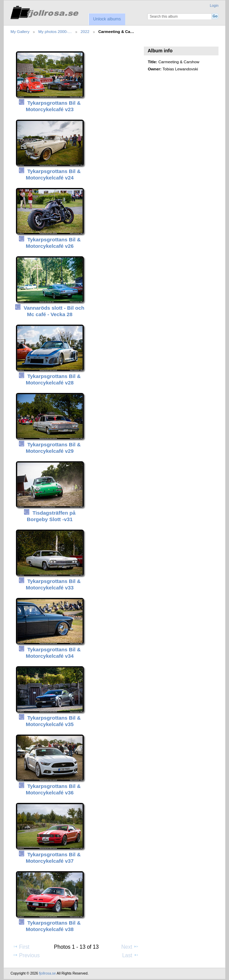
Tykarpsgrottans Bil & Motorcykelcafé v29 (53, 448)
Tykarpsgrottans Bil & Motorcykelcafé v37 (53, 858)
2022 (85, 31)
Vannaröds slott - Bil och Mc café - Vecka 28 (54, 311)
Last (130, 955)
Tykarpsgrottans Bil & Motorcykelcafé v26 (53, 243)
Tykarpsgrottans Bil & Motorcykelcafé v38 (53, 926)
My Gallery (20, 31)
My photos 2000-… (55, 31)
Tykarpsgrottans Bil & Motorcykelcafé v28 (53, 379)
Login (214, 6)
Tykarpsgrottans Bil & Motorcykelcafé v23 (53, 106)
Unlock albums (107, 19)
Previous (26, 955)
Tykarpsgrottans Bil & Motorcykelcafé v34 (53, 653)
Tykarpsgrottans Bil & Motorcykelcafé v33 (53, 584)
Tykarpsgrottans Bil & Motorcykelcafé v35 (53, 721)
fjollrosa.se (47, 973)
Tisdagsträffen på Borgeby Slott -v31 (51, 516)
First (21, 947)
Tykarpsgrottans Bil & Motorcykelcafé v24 (53, 174)
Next (130, 947)
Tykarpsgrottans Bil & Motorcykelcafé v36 (53, 789)
